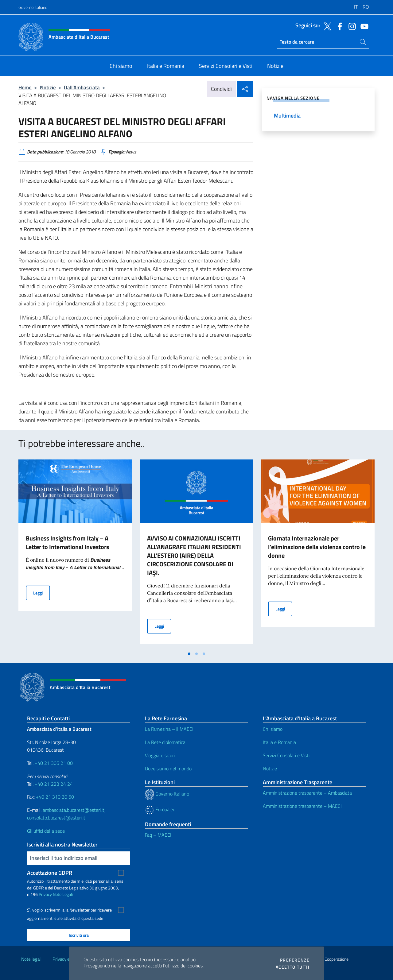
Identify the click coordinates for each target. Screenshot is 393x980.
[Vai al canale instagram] (351, 26)
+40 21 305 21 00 (54, 763)
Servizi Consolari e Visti (286, 755)
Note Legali (63, 894)
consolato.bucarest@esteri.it (56, 818)
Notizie (48, 87)
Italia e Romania (279, 742)
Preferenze (295, 960)
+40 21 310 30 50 (55, 797)
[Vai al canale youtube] (363, 26)
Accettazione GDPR (50, 873)
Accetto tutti (293, 967)
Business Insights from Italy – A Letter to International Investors (67, 542)
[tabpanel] (75, 554)
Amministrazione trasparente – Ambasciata (307, 793)
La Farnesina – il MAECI (169, 729)
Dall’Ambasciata (82, 87)
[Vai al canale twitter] (326, 26)
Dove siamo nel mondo (168, 769)
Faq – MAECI (158, 835)
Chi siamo (273, 729)
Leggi (42, 593)
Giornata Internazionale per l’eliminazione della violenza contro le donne (317, 547)
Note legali (31, 959)
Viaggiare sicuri (160, 755)
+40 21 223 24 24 (54, 784)
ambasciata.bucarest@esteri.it (74, 810)
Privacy (45, 894)
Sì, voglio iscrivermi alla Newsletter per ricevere (69, 910)
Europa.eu (160, 809)
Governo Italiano (33, 7)
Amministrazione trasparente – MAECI (302, 806)
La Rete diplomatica (165, 742)
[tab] (189, 654)
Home (25, 87)
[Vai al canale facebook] (338, 26)
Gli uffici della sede (46, 831)
